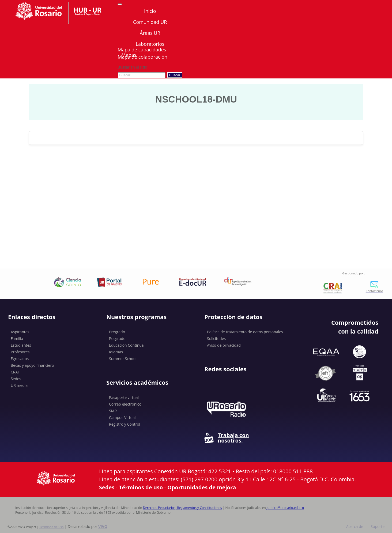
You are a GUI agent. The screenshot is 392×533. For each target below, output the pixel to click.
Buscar (175, 75)
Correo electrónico (125, 404)
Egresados (20, 359)
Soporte (378, 526)
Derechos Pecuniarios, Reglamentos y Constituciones (182, 508)
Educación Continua (126, 345)
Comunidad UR (150, 22)
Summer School (123, 359)
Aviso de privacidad (224, 345)
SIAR (113, 411)
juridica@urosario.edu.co (285, 508)
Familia (17, 339)
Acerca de (355, 526)
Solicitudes (216, 339)
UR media (19, 385)
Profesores (20, 352)
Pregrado (117, 332)
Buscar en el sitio (132, 67)
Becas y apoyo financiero (32, 365)
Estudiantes (21, 345)
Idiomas (116, 352)
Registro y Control (125, 424)
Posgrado (117, 339)
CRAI (15, 372)
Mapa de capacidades (142, 50)
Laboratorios (150, 44)
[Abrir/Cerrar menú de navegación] (120, 4)
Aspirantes (20, 332)
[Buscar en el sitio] (142, 75)
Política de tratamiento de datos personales (245, 332)
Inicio (150, 11)
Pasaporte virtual (124, 397)
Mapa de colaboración (142, 57)
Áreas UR (150, 33)
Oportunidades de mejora (202, 487)
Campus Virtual (122, 417)
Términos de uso (141, 487)
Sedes (16, 379)
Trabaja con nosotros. (227, 438)
